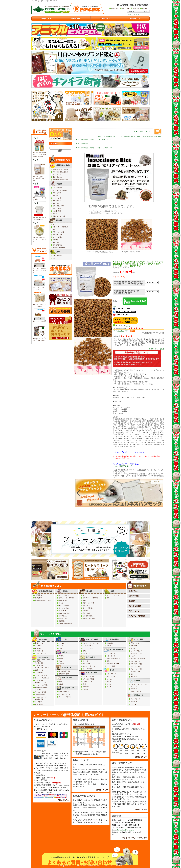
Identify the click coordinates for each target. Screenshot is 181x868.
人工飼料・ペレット (109, 148)
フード (110, 139)
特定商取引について (95, 866)
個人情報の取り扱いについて (130, 137)
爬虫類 (92, 148)
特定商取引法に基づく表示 (152, 137)
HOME (60, 866)
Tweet (115, 306)
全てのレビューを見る (157, 349)
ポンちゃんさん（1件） (121, 331)
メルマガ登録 (81, 866)
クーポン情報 (139, 132)
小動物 (92, 139)
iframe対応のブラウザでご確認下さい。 (119, 498)
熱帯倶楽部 (84, 139)
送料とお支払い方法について (108, 137)
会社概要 (119, 866)
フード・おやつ (101, 139)
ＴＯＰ (77, 139)
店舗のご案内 (109, 866)
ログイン (149, 132)
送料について (69, 866)
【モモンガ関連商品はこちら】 (123, 466)
